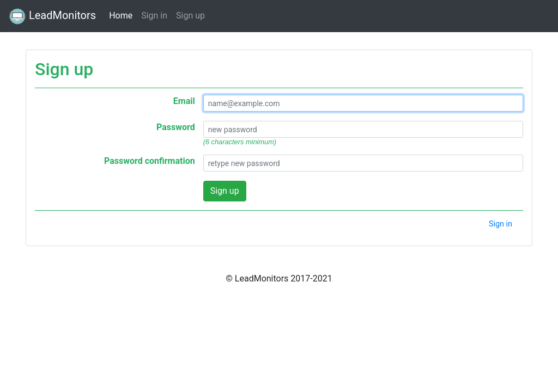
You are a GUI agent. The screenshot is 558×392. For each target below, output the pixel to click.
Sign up (190, 16)
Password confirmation (150, 161)
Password (176, 127)
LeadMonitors (52, 16)
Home (121, 15)
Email (184, 101)
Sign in (154, 16)
